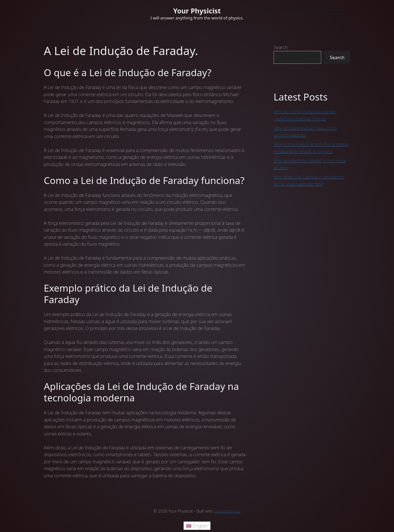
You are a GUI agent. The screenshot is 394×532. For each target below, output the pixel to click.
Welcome (265, 14)
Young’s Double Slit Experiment (315, 14)
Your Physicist (197, 11)
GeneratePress (227, 511)
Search (281, 47)
